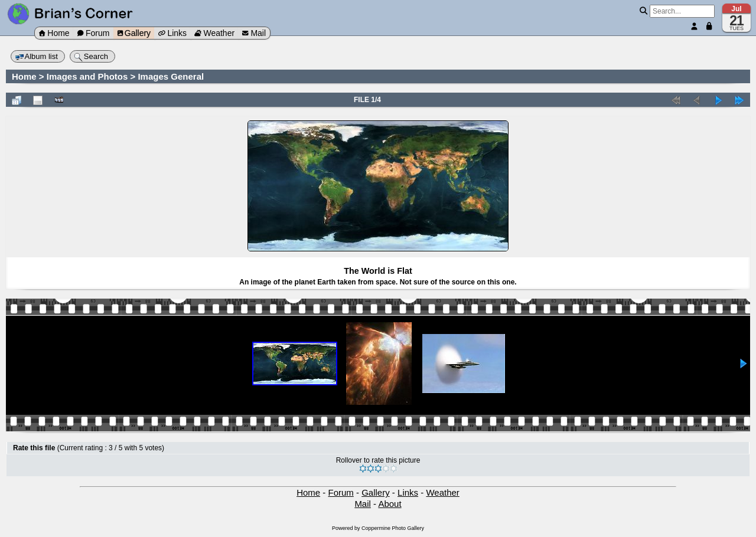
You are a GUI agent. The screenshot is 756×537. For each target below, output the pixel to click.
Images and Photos (87, 76)
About (390, 504)
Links (172, 33)
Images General (171, 76)
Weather (214, 33)
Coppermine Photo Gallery (393, 528)
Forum (93, 33)
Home (54, 33)
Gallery (134, 33)
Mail (254, 33)
